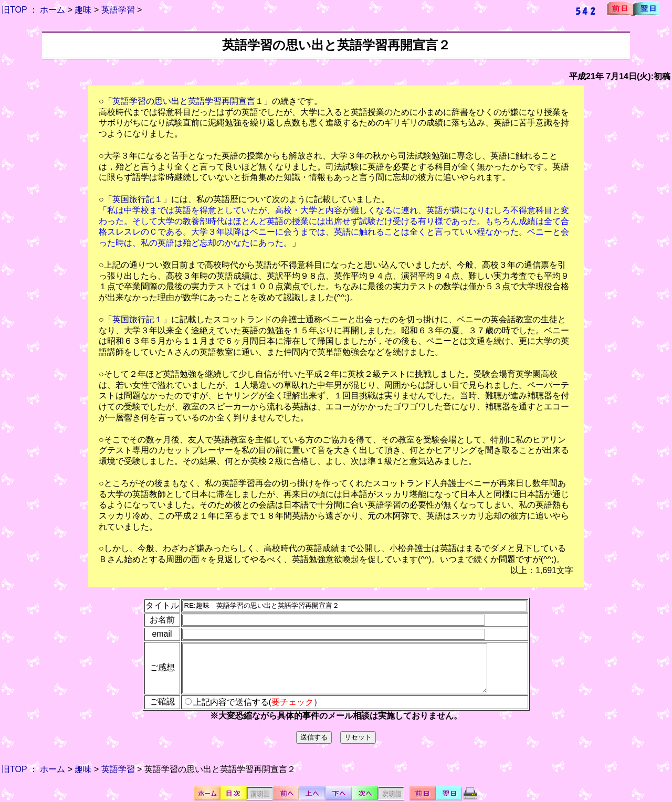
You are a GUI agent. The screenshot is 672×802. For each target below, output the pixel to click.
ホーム (52, 10)
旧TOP (14, 10)
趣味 (83, 10)
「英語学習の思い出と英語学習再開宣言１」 (188, 101)
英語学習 (118, 10)
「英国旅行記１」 (138, 199)
